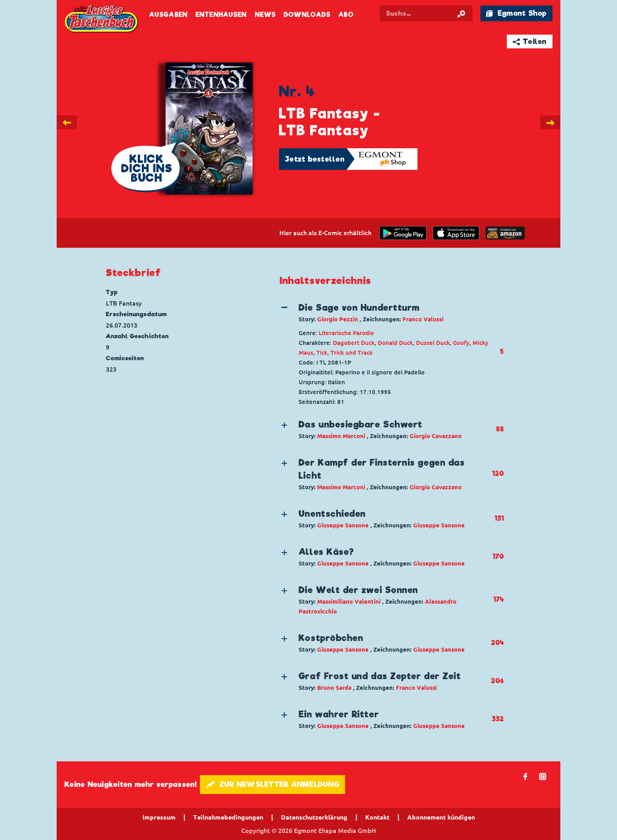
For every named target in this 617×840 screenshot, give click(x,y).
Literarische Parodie (346, 333)
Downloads (307, 15)
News (265, 15)
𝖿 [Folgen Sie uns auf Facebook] (526, 776)
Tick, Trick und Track (345, 353)
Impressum (159, 817)
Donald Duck (395, 343)
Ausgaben (168, 15)
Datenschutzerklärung (314, 817)
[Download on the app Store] (456, 233)
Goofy (461, 343)
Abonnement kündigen (441, 817)
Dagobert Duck (354, 343)
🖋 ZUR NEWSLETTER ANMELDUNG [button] (272, 784)
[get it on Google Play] (403, 233)
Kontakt (377, 817)
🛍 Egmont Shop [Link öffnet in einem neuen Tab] (516, 13)
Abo (346, 15)
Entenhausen (221, 15)
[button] (385, 313)
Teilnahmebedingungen (228, 817)
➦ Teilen (530, 41)
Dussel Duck (433, 343)
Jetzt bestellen (315, 159)
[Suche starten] (461, 13)
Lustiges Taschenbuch (102, 20)
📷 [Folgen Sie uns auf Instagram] (543, 776)
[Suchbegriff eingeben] (435, 13)
